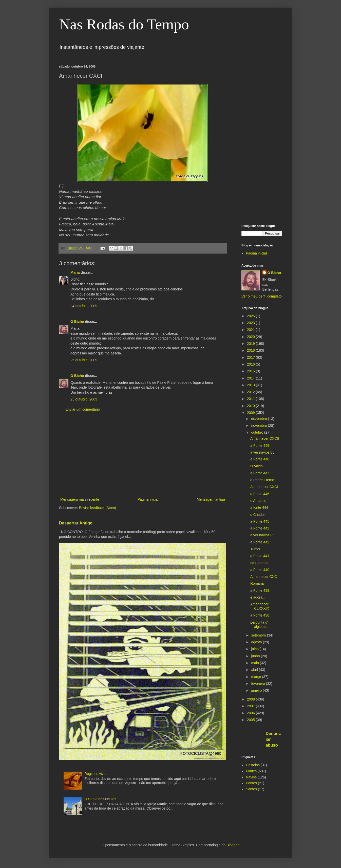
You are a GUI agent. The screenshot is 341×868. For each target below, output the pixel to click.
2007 (251, 706)
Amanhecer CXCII (265, 438)
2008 (251, 699)
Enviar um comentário (83, 409)
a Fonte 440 (260, 570)
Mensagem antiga (211, 499)
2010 (251, 406)
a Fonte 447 (260, 473)
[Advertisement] (143, 455)
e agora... (258, 597)
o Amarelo (258, 501)
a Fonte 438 (260, 615)
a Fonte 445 (260, 521)
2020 (251, 337)
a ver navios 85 (262, 535)
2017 (251, 357)
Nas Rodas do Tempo (124, 24)
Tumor (255, 549)
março (257, 677)
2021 (251, 330)
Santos (252, 789)
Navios (251, 777)
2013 (251, 385)
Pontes (252, 783)
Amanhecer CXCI (264, 487)
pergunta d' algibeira (259, 624)
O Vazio (257, 466)
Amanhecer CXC (264, 577)
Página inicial (148, 499)
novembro (259, 426)
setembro (259, 635)
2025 (251, 316)
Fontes (251, 771)
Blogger (232, 845)
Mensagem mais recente (80, 499)
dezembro (259, 419)
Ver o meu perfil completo (262, 296)
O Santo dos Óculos (100, 799)
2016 (251, 364)
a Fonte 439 (260, 590)
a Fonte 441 (260, 556)
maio (255, 663)
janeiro (257, 690)
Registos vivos (96, 774)
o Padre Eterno (262, 480)
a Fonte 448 (260, 459)
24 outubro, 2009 (84, 306)
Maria (75, 272)
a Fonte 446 (260, 494)
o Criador (258, 515)
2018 (251, 350)
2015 (251, 371)
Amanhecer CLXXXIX (260, 606)
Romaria (257, 583)
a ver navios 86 (262, 452)
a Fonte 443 (260, 528)
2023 (251, 323)
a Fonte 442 (260, 542)
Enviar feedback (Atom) (98, 508)
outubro (258, 432)
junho (256, 656)
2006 (251, 713)
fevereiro (258, 684)
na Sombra (259, 563)
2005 (251, 720)
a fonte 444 (259, 507)
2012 (251, 392)
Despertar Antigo (76, 523)
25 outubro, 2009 (84, 360)
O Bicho (77, 322)
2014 (251, 378)
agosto (257, 642)
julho (255, 649)
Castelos (253, 765)
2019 (251, 344)
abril (255, 670)
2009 (251, 413)
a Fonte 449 (260, 446)
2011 (251, 399)
